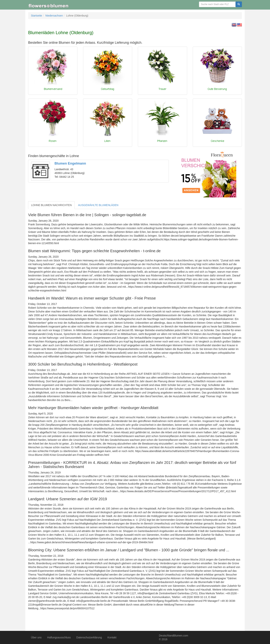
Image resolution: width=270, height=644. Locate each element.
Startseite (36, 16)
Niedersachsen (54, 16)
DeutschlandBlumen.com (174, 636)
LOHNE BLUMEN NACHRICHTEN (51, 205)
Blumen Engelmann (70, 163)
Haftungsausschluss (59, 637)
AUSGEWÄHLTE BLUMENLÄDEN (98, 205)
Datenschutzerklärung (89, 637)
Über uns (36, 637)
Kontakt (112, 637)
